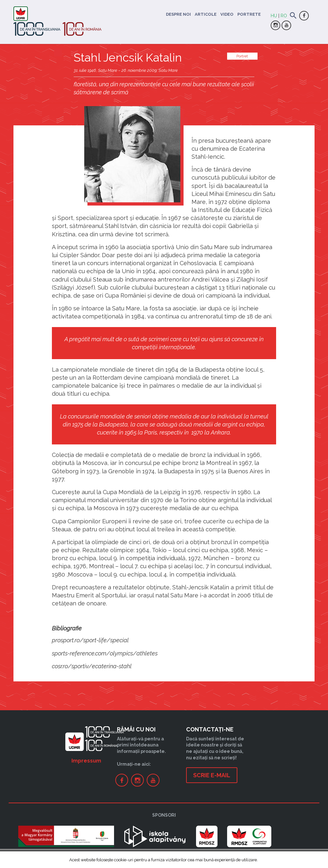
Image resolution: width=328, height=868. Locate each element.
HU (274, 16)
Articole (206, 14)
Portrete (249, 14)
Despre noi (178, 14)
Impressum (86, 761)
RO (284, 16)
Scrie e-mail (212, 775)
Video (227, 14)
